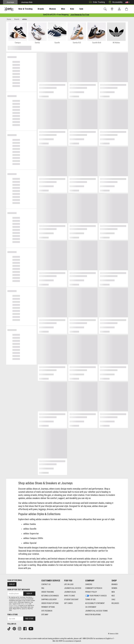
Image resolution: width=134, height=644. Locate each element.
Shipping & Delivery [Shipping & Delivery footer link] (49, 600)
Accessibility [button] (115, 2)
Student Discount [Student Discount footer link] (71, 600)
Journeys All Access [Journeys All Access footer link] (73, 588)
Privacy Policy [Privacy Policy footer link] (91, 592)
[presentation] (23, 9)
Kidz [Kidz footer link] (113, 596)
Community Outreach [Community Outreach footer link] (94, 588)
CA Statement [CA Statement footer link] (91, 607)
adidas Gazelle (30, 529)
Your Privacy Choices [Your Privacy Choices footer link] (96, 596)
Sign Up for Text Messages (19, 590)
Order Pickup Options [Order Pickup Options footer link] (50, 603)
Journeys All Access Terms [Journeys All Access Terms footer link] (96, 611)
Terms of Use (25, 604)
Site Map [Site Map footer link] (45, 615)
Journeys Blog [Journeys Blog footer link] (70, 592)
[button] (127, 2)
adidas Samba (30, 525)
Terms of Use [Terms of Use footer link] (90, 600)
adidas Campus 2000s (33, 539)
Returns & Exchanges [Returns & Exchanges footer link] (50, 596)
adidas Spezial (30, 544)
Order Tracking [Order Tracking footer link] (48, 592)
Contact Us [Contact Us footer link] (46, 585)
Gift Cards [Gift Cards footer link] (68, 603)
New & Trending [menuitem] (23, 9)
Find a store (13, 615)
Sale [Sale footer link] (113, 600)
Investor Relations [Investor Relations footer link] (93, 615)
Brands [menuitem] (37, 9)
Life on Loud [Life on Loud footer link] (69, 585)
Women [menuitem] (47, 9)
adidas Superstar (31, 534)
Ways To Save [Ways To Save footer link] (70, 596)
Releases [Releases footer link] (115, 603)
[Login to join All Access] (56, 15)
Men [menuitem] (56, 9)
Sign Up (12, 584)
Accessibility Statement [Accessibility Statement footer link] (95, 603)
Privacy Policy (13, 605)
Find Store (29, 619)
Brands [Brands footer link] (115, 585)
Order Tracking (96, 2)
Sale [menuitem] (72, 9)
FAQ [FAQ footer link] (43, 588)
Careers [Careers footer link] (89, 585)
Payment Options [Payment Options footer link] (48, 607)
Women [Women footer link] (114, 588)
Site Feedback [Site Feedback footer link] (47, 611)
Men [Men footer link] (113, 592)
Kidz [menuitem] (64, 9)
